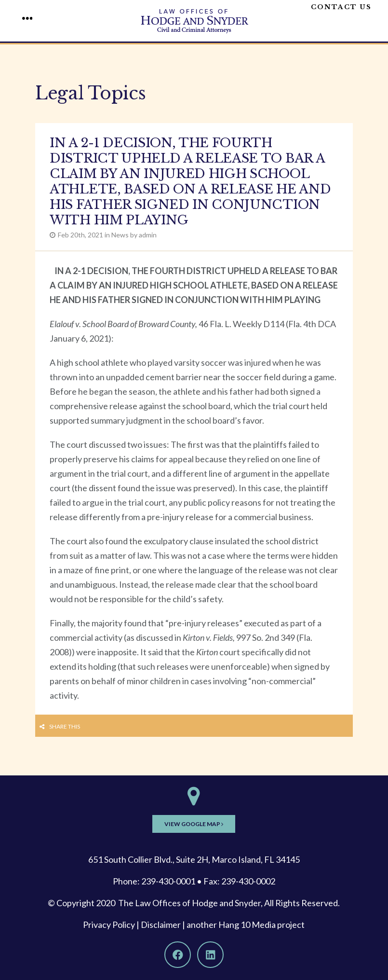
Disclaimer (161, 925)
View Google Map (194, 824)
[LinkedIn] (210, 955)
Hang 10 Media (247, 925)
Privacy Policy (109, 925)
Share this (65, 726)
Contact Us (341, 7)
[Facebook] (178, 955)
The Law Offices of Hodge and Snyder (189, 903)
